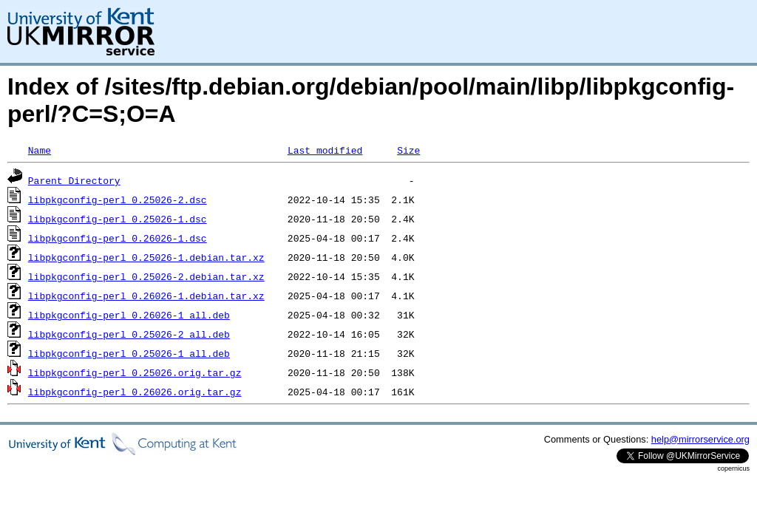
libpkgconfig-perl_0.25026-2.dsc (118, 199)
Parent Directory (74, 180)
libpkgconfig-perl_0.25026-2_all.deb (129, 334)
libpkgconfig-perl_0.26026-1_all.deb (129, 315)
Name (40, 150)
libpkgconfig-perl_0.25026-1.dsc (118, 219)
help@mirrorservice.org (700, 439)
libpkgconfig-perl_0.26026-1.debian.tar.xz (146, 296)
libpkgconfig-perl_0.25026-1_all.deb (129, 353)
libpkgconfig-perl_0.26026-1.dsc (118, 238)
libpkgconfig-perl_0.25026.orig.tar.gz (135, 372)
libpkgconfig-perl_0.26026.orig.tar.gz (135, 392)
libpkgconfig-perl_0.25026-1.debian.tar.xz (146, 257)
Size (408, 150)
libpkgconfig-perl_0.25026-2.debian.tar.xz (146, 276)
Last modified (325, 150)
